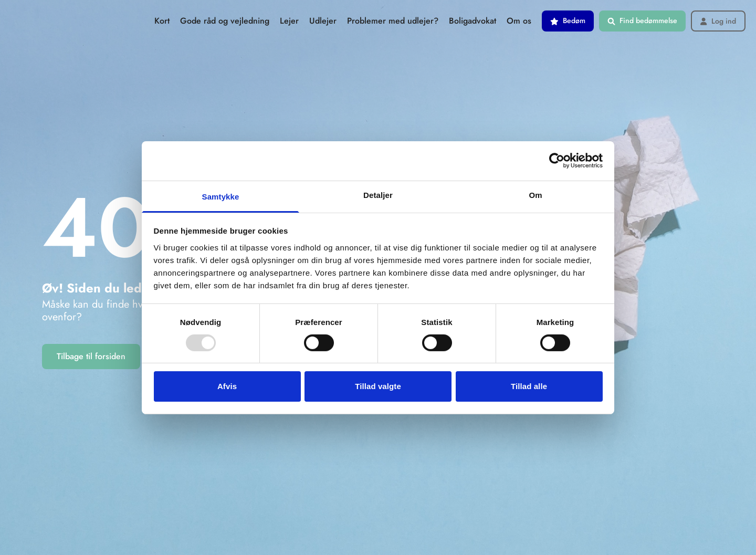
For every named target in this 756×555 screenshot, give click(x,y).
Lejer (289, 21)
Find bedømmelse (642, 21)
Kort (162, 21)
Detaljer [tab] (378, 195)
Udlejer (323, 21)
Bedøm (568, 21)
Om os (519, 21)
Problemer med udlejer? (393, 21)
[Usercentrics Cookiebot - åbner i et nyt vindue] (557, 161)
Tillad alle (529, 386)
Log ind (718, 21)
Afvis (227, 386)
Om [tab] (535, 195)
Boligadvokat (472, 21)
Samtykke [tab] (221, 196)
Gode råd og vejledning (225, 21)
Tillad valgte (378, 386)
